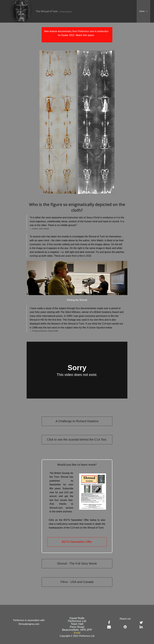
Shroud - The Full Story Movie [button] (77, 563)
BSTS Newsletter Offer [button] (77, 542)
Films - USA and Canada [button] (77, 582)
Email (77, 633)
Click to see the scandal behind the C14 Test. (77, 440)
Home (142, 11)
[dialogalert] (77, 35)
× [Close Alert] (110, 35)
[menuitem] (143, 11)
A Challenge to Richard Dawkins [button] (77, 421)
